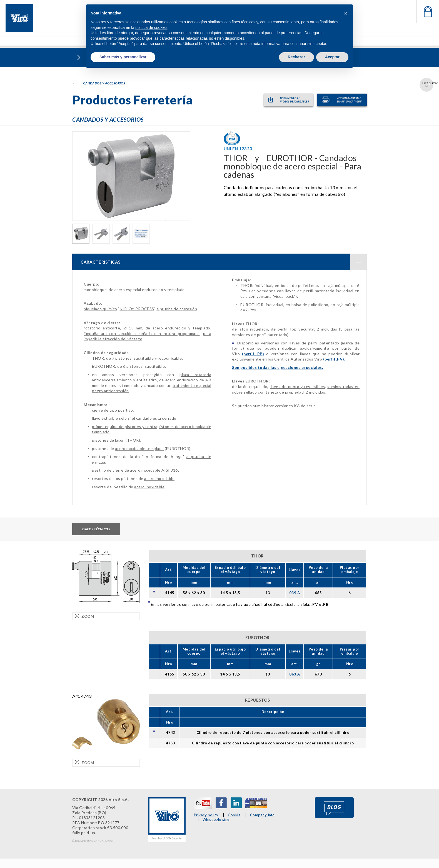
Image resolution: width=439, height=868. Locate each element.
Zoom (85, 617)
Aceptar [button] (332, 57)
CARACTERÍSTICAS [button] (224, 263)
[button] (346, 13)
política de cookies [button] (151, 27)
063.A (295, 675)
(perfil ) (253, 355)
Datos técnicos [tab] (96, 530)
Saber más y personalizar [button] (123, 57)
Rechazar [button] (296, 57)
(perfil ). (334, 360)
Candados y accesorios (99, 83)
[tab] (219, 263)
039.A (295, 593)
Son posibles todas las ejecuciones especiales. (277, 368)
